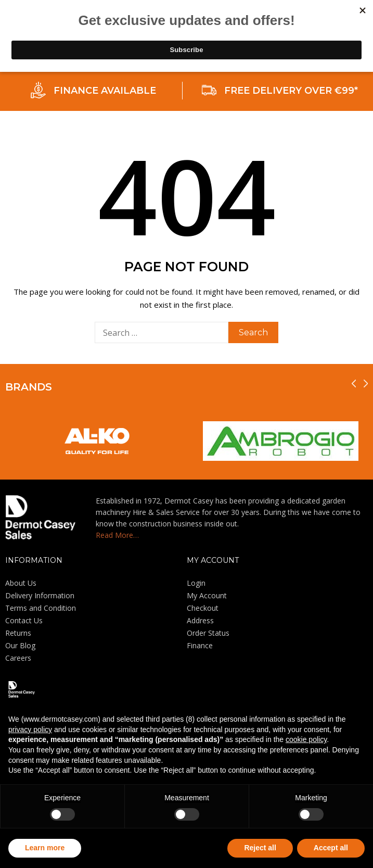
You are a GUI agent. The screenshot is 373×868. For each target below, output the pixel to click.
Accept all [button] (331, 848)
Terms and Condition (41, 608)
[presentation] (354, 383)
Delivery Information (40, 595)
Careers (18, 658)
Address (200, 620)
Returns (18, 633)
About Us (21, 583)
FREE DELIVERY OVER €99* (291, 91)
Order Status (208, 633)
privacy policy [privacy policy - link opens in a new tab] (30, 729)
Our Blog (20, 645)
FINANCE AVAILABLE (105, 91)
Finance (200, 645)
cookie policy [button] (306, 739)
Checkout (203, 608)
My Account (207, 595)
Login (196, 583)
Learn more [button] (45, 848)
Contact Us (24, 620)
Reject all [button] (260, 848)
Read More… (117, 535)
